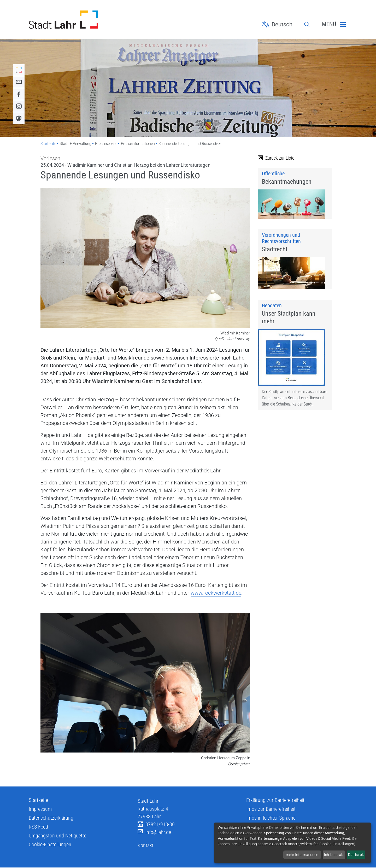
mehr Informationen (302, 855)
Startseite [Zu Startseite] (48, 144)
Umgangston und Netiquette (58, 836)
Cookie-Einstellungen (50, 844)
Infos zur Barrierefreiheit (271, 809)
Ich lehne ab (334, 855)
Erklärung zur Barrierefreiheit (275, 800)
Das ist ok (356, 855)
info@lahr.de (154, 832)
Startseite (38, 800)
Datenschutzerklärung (51, 818)
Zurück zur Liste (276, 158)
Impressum (40, 809)
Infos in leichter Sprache (271, 818)
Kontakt (146, 845)
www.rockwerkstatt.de (216, 593)
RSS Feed (38, 827)
